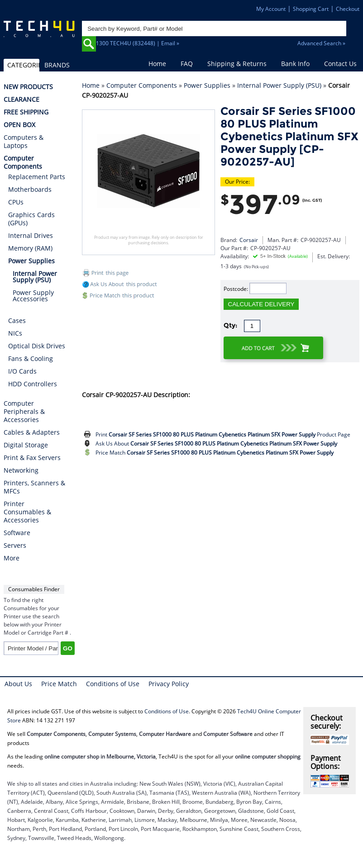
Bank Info (295, 64)
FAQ (187, 64)
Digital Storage (26, 445)
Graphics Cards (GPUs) (31, 219)
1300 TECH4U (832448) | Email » (138, 43)
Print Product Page (223, 434)
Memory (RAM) (30, 248)
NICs (15, 333)
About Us (18, 684)
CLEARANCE (21, 100)
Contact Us (340, 64)
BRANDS (57, 65)
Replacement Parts (37, 177)
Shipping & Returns (237, 64)
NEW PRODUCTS (28, 87)
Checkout (348, 9)
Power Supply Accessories (33, 296)
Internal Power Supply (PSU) (279, 85)
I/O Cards (22, 371)
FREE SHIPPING (26, 112)
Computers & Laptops (24, 142)
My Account (271, 9)
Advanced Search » (321, 43)
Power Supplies (207, 85)
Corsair (249, 240)
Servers (15, 545)
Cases (17, 320)
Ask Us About (216, 443)
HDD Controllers (33, 384)
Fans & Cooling (31, 358)
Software (17, 533)
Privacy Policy (169, 684)
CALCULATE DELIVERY (261, 304)
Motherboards (30, 189)
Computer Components (142, 85)
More (12, 558)
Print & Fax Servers (32, 458)
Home (157, 64)
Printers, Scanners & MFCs (34, 487)
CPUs (16, 202)
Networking (21, 470)
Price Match (215, 453)
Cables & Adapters (32, 432)
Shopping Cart (311, 9)
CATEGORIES (23, 65)
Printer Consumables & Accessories (27, 512)
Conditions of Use (113, 684)
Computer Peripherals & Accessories (24, 412)
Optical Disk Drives (37, 346)
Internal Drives (31, 235)
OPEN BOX (19, 125)
